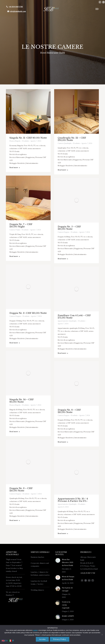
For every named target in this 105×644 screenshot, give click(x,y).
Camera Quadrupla (65, 143)
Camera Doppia (63, 232)
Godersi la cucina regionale (66, 605)
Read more (15, 168)
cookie (35, 630)
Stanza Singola (15, 141)
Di (25, 141)
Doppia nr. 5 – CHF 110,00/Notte (69, 228)
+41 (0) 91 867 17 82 (16, 7)
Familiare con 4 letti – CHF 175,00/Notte (74, 317)
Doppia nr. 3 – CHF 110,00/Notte (21, 490)
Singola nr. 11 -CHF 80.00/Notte (28, 138)
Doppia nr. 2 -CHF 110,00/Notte (28, 313)
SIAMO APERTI (68, 616)
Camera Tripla (15, 230)
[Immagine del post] (58, 560)
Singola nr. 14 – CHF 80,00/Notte (22, 401)
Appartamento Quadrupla (67, 321)
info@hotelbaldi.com (18, 11)
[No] (102, 635)
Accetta (42, 639)
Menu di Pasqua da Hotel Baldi (68, 578)
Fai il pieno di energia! (67, 589)
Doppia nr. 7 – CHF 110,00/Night (21, 225)
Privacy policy (60, 639)
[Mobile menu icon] (97, 9)
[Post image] (28, 111)
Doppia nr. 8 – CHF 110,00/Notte (69, 411)
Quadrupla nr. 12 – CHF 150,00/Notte (72, 139)
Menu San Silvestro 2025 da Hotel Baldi (68, 562)
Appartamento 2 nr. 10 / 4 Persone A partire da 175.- (73, 500)
